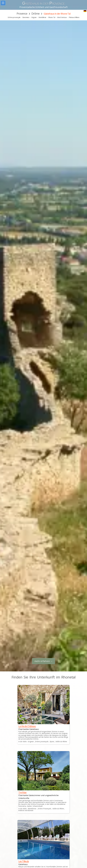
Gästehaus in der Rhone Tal (57, 14)
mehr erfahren (42, 661)
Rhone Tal (52, 17)
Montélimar (42, 17)
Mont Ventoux (62, 17)
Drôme (36, 13)
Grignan (34, 17)
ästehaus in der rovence (43, 4)
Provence (22, 13)
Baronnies (26, 17)
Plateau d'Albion (74, 17)
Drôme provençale (14, 17)
